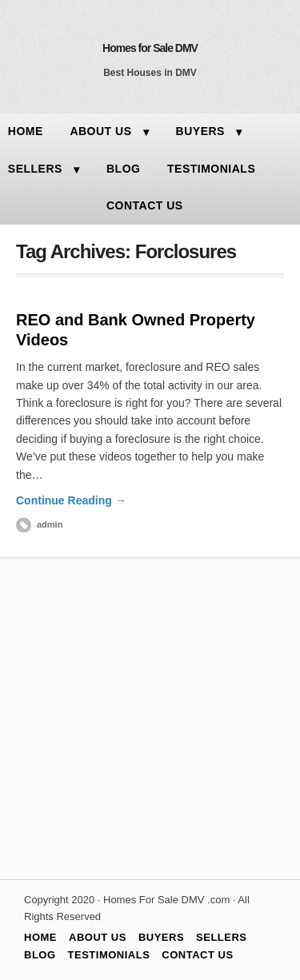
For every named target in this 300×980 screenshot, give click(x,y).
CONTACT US (145, 205)
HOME (40, 937)
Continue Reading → (71, 500)
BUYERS (200, 131)
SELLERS (221, 937)
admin (50, 524)
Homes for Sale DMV (150, 48)
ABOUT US (100, 131)
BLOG (123, 169)
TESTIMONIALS (211, 169)
